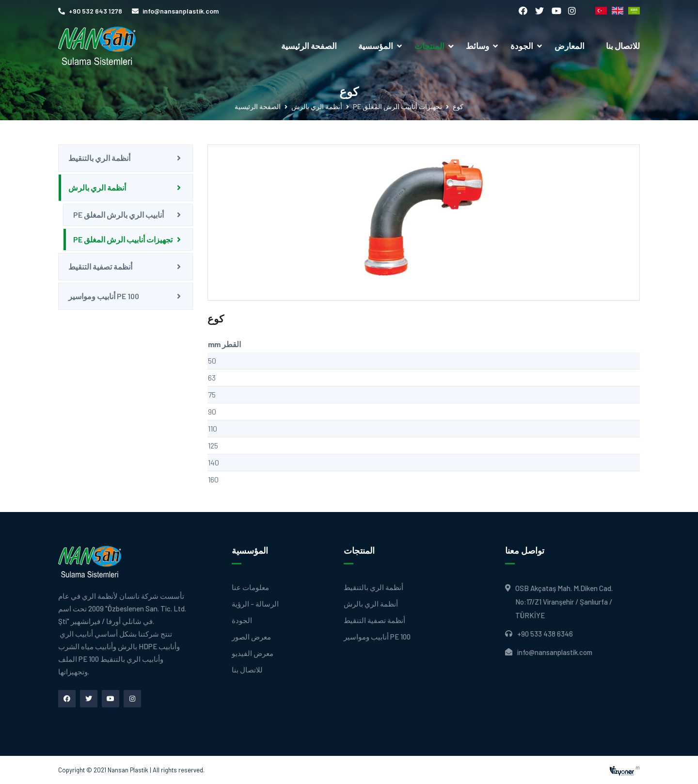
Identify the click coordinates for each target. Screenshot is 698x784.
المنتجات (435, 46)
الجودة (522, 46)
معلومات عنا (250, 587)
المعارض (570, 46)
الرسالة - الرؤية (255, 604)
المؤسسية (376, 46)
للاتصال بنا (623, 46)
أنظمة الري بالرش (317, 106)
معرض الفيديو (253, 653)
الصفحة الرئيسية (309, 46)
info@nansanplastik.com (175, 11)
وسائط (477, 46)
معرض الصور (251, 637)
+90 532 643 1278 (90, 11)
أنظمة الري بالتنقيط (99, 158)
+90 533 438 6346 (545, 634)
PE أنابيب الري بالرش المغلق (119, 215)
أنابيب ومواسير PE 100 (104, 296)
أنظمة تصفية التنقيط (100, 266)
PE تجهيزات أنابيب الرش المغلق (397, 106)
